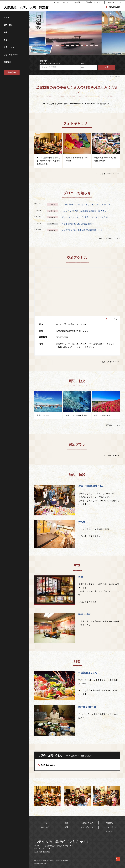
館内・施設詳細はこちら (91, 486)
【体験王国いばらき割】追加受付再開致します (81, 230)
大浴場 (82, 522)
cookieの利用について (42, 864)
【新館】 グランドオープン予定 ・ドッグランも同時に (85, 217)
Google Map (111, 319)
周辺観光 (109, 823)
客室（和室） (85, 614)
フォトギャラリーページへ (108, 174)
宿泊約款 (109, 832)
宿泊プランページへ (110, 456)
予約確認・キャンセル (94, 2)
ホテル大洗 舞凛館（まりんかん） (62, 842)
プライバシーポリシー (109, 827)
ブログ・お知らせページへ (108, 238)
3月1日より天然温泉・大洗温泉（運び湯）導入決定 (83, 211)
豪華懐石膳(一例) (88, 707)
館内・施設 (45, 827)
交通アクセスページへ (109, 362)
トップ (45, 823)
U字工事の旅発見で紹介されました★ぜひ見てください (85, 205)
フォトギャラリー (88, 827)
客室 (81, 577)
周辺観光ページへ (111, 425)
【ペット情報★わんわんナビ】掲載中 (77, 224)
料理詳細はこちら (88, 673)
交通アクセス (88, 823)
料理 (66, 827)
